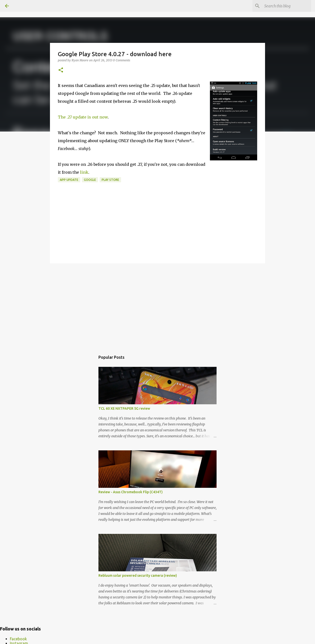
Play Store (110, 180)
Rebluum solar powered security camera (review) (138, 576)
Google (90, 180)
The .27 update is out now (83, 117)
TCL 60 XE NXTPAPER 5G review (124, 408)
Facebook (18, 639)
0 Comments (122, 60)
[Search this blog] (285, 6)
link (84, 172)
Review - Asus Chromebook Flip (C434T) (131, 492)
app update (69, 180)
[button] (61, 70)
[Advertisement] (157, 305)
